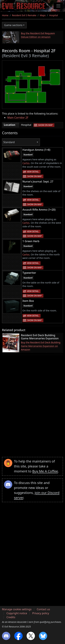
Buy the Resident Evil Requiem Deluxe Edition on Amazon (38, 35)
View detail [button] (33, 172)
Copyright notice (17, 613)
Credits (11, 617)
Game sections (13, 25)
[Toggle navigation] (58, 6)
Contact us (43, 609)
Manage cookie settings (17, 609)
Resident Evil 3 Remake (24, 15)
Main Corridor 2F (18, 118)
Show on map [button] (45, 125)
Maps (43, 15)
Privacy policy (41, 613)
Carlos (26, 163)
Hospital (53, 15)
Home (5, 15)
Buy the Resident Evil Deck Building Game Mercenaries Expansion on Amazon (41, 346)
